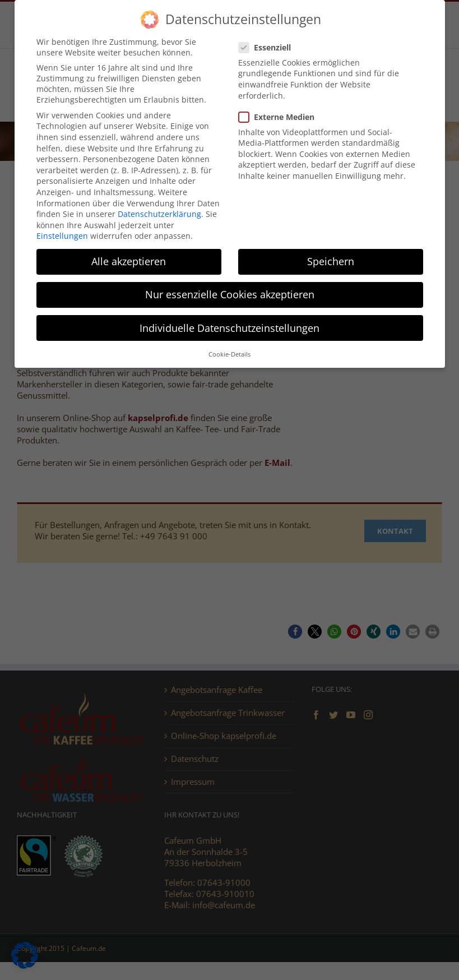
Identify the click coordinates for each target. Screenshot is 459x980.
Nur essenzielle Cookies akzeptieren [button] (230, 294)
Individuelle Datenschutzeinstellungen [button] (229, 328)
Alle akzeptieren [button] (129, 261)
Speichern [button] (331, 261)
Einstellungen (62, 236)
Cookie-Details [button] (229, 354)
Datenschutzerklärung (159, 214)
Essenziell (269, 47)
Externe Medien (281, 117)
